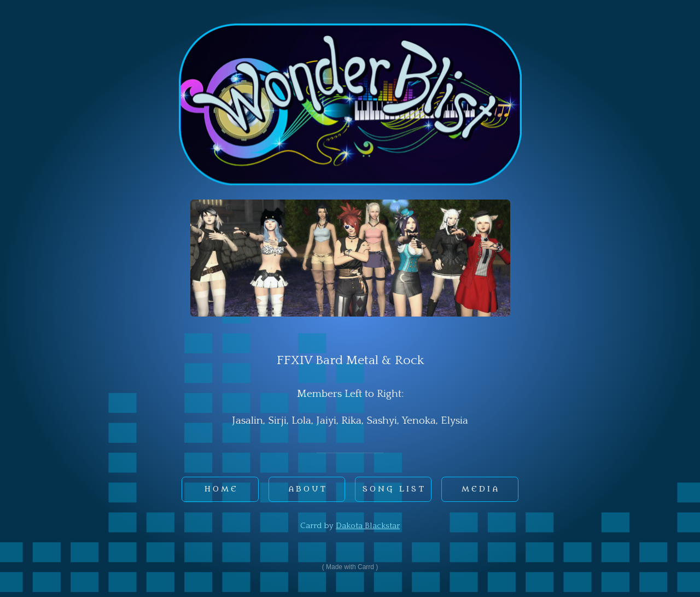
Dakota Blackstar (368, 526)
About (308, 489)
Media (481, 489)
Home (221, 489)
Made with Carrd (350, 567)
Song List (394, 489)
